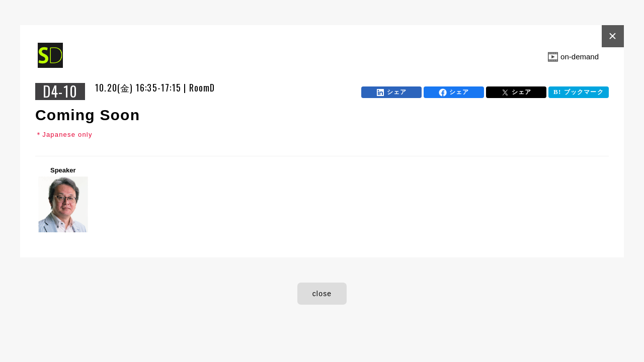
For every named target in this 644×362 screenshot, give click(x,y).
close (322, 294)
